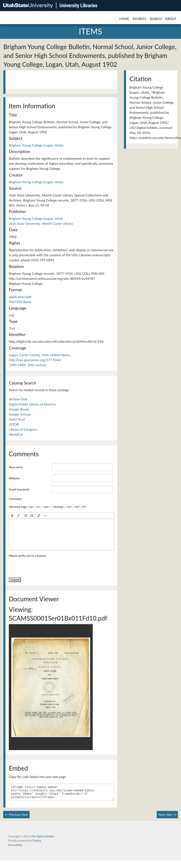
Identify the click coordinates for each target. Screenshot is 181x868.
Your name (16, 467)
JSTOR (14, 424)
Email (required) (19, 489)
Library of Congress (23, 429)
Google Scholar (20, 414)
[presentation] (12, 516)
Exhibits (139, 19)
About (171, 19)
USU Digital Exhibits (42, 839)
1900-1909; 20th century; (28, 365)
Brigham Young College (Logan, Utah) (36, 218)
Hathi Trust (17, 419)
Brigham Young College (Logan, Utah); (36, 145)
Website (14, 478)
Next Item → (167, 817)
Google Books (19, 409)
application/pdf (20, 297)
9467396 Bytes (20, 302)
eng (12, 315)
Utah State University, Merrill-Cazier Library (41, 223)
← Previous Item (16, 817)
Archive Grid (18, 399)
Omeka (36, 843)
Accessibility (15, 847)
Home (124, 19)
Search (156, 19)
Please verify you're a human (27, 556)
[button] (12, 516)
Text (12, 328)
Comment (15, 499)
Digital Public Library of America (32, 404)
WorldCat (16, 434)
